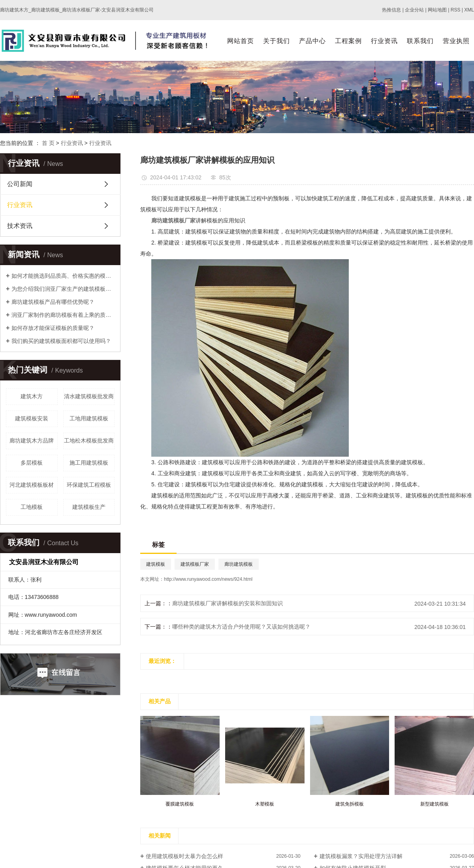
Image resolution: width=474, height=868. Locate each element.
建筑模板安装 (32, 418)
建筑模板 (156, 564)
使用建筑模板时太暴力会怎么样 (184, 856)
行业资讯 (384, 41)
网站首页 (241, 41)
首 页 (48, 143)
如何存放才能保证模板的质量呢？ (53, 328)
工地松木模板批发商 (89, 441)
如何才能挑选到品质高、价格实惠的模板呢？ (63, 276)
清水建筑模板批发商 (89, 396)
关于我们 (276, 41)
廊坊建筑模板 (239, 564)
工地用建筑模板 (89, 418)
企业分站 (414, 10)
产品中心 (312, 41)
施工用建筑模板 (89, 463)
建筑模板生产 (89, 507)
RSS (456, 10)
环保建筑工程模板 (89, 485)
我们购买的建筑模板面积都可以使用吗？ (61, 341)
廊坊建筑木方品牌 (32, 441)
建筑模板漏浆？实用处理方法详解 (361, 856)
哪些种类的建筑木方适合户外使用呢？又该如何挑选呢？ (241, 627)
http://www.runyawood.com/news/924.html (208, 579)
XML (469, 10)
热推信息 (391, 10)
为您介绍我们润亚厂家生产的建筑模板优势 (63, 289)
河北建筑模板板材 (32, 485)
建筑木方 (32, 396)
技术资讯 (20, 226)
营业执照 (456, 41)
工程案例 (348, 41)
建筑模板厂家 (195, 564)
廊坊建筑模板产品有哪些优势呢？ (53, 302)
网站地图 (437, 10)
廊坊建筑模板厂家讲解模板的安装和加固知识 (228, 603)
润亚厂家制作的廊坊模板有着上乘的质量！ (63, 315)
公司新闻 (20, 184)
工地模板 (32, 507)
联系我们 (420, 41)
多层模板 (32, 463)
